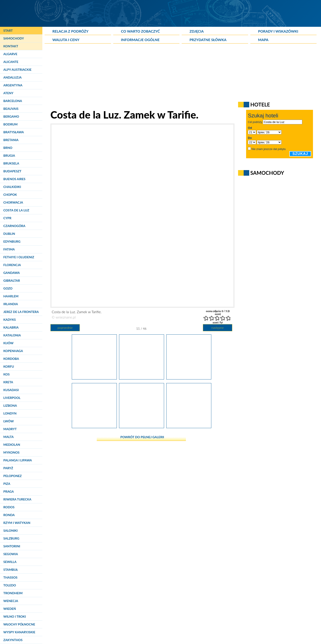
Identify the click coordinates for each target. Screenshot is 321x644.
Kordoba (11, 359)
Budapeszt (12, 171)
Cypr (7, 218)
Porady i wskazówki (278, 31)
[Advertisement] (153, 77)
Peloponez (12, 476)
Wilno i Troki (15, 616)
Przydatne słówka (208, 40)
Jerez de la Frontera (21, 312)
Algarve (10, 54)
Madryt (10, 429)
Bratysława (14, 132)
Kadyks (10, 320)
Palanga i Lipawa (18, 460)
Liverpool (12, 398)
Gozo (8, 288)
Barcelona (13, 101)
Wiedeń (10, 609)
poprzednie (65, 328)
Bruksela (11, 163)
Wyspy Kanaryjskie (19, 632)
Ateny (8, 93)
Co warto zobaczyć (140, 31)
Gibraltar (12, 280)
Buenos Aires (14, 179)
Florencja (12, 265)
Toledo (10, 585)
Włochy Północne (19, 624)
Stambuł (11, 570)
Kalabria (11, 327)
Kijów (8, 343)
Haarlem (11, 296)
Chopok (10, 195)
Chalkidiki (12, 187)
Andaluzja (12, 77)
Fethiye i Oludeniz (19, 257)
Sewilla (10, 562)
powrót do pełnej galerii (142, 437)
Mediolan (12, 445)
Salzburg (11, 538)
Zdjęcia (197, 31)
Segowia (11, 554)
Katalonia (12, 335)
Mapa (263, 40)
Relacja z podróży (70, 31)
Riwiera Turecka (17, 499)
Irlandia (11, 304)
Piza (7, 484)
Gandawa (12, 273)
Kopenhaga (13, 351)
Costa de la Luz (16, 210)
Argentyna (13, 85)
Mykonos (11, 452)
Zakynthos (13, 640)
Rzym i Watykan (17, 523)
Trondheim (13, 593)
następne (217, 328)
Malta (8, 437)
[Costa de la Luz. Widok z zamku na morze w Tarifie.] (142, 426)
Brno (8, 148)
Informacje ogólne (140, 40)
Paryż (8, 468)
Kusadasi (11, 390)
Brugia (9, 155)
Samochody (14, 38)
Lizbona (10, 405)
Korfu (9, 366)
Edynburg (12, 241)
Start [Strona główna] (8, 30)
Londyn (10, 413)
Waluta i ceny (66, 40)
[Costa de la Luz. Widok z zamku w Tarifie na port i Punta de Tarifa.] (94, 378)
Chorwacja (13, 202)
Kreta (8, 382)
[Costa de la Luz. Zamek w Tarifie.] (142, 378)
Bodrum (10, 124)
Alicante (11, 62)
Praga (9, 491)
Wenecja (11, 601)
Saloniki (10, 530)
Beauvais (11, 109)
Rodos (9, 507)
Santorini (12, 546)
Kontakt (11, 46)
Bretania (11, 140)
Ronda (9, 515)
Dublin (9, 234)
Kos (6, 374)
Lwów (9, 421)
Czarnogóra (14, 226)
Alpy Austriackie (17, 70)
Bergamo (11, 116)
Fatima (9, 249)
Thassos (10, 577)
